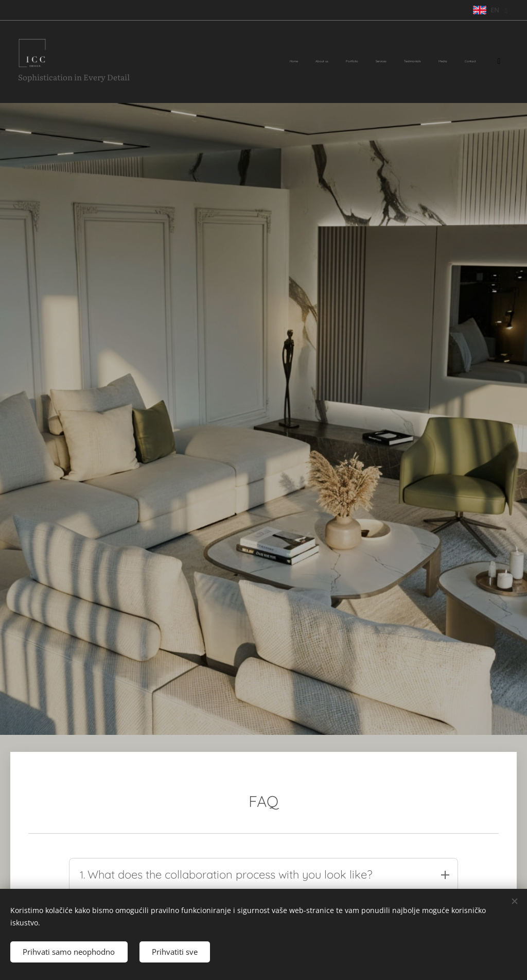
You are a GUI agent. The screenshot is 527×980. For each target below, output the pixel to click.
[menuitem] (378, 62)
